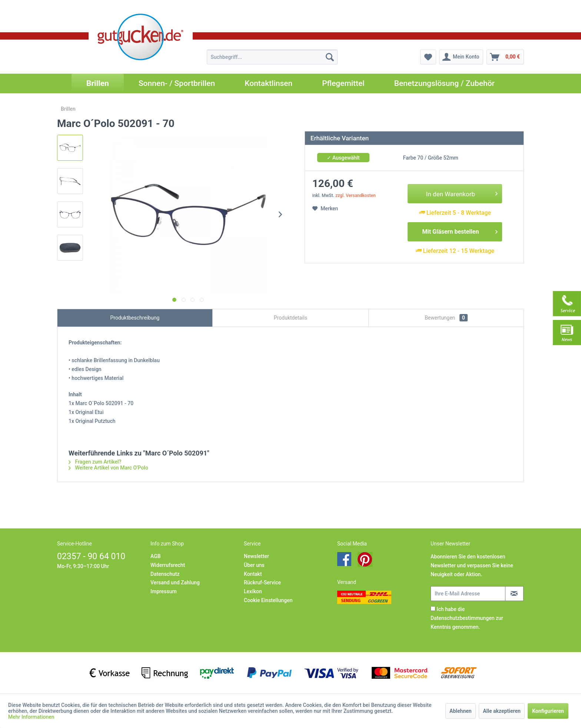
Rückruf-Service (262, 582)
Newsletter (256, 556)
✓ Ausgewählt (343, 158)
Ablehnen (461, 711)
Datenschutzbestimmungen (462, 618)
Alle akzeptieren (502, 711)
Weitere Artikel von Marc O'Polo (108, 468)
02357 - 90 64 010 (91, 556)
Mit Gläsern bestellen (460, 231)
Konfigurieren (548, 711)
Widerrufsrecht (168, 565)
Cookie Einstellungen (268, 600)
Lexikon (253, 591)
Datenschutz (165, 574)
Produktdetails (290, 318)
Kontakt (253, 574)
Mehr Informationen (31, 717)
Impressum (164, 591)
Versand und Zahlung (175, 582)
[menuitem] (272, 57)
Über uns (254, 565)
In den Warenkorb (462, 193)
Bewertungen (446, 318)
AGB (156, 556)
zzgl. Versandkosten (356, 196)
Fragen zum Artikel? (95, 462)
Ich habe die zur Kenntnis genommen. (467, 618)
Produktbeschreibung (135, 318)
